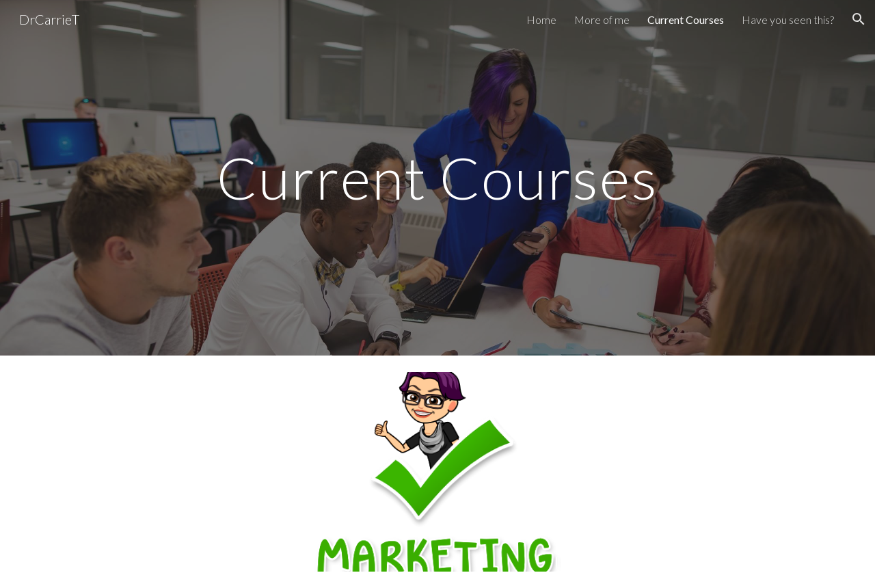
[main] (437, 177)
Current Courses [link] (686, 19)
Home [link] (541, 19)
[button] (859, 19)
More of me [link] (602, 19)
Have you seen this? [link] (788, 19)
